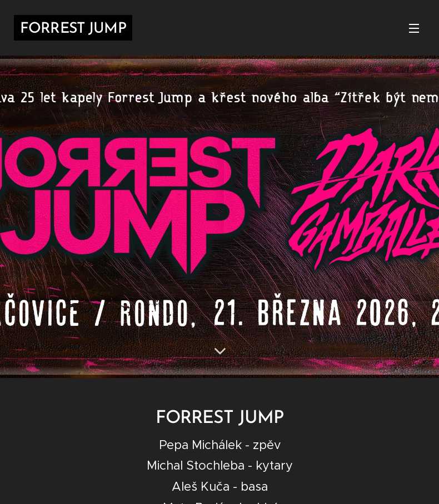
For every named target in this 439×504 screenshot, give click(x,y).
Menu (414, 28)
